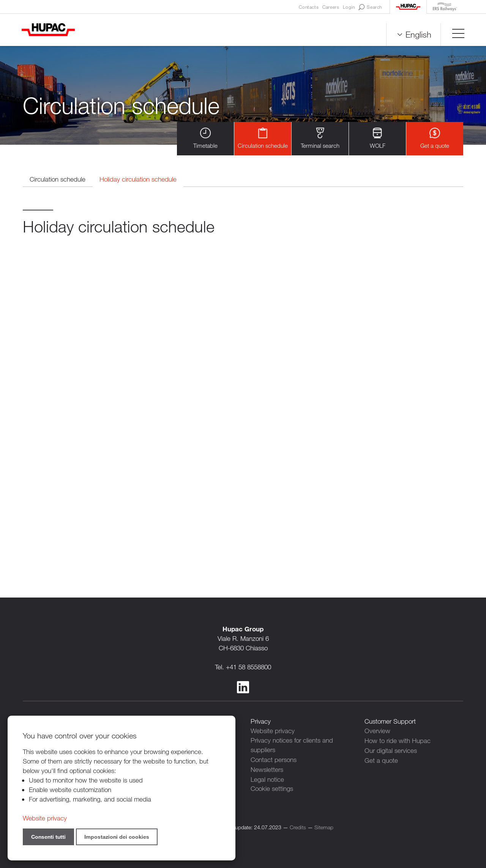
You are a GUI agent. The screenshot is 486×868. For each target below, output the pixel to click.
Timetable (205, 138)
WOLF (378, 138)
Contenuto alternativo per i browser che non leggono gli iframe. (243, 398)
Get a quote (435, 138)
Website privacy (273, 731)
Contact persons (274, 760)
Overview (377, 731)
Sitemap (324, 826)
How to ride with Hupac (398, 741)
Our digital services (391, 750)
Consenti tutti (48, 837)
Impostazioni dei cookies (117, 837)
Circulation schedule (263, 138)
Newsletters (267, 769)
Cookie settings (272, 788)
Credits (298, 826)
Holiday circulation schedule (140, 179)
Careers (331, 7)
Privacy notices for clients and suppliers (292, 745)
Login (349, 7)
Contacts (309, 7)
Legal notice (267, 779)
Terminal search (320, 138)
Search (370, 7)
